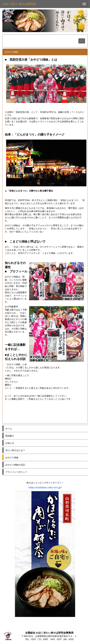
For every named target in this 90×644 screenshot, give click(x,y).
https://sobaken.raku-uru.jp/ (45, 487)
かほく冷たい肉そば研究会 (19, 4)
